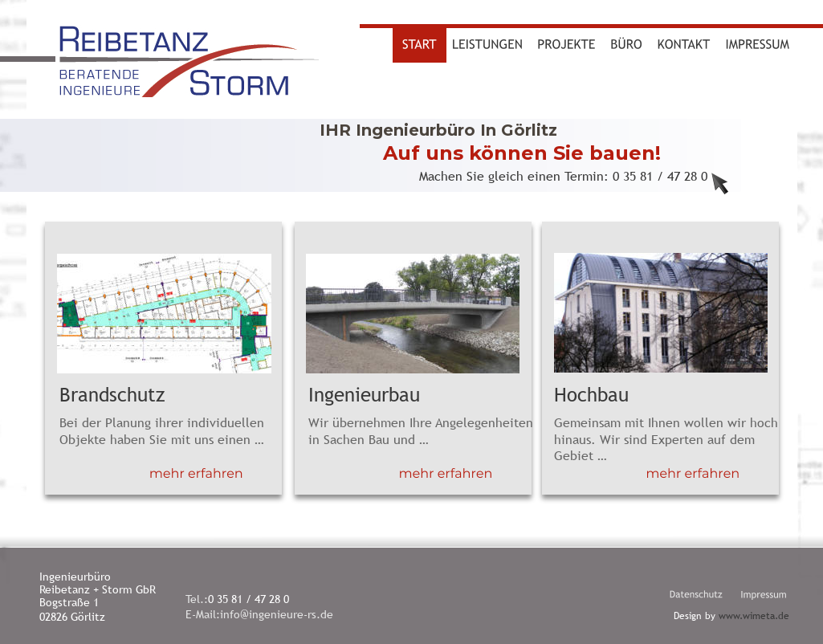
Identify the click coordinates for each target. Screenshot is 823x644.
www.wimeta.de (754, 616)
